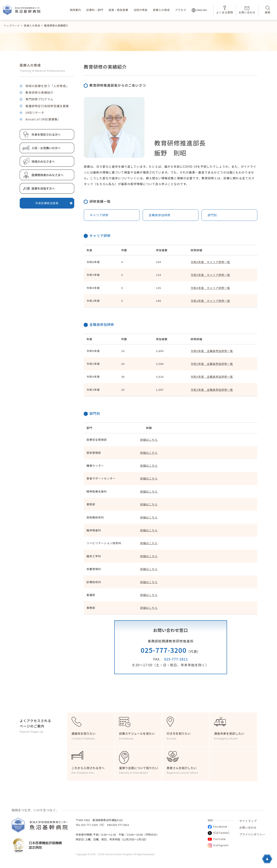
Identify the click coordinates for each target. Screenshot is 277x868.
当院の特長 (141, 10)
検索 (268, 10)
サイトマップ (248, 821)
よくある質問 (225, 10)
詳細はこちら (149, 466)
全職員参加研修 (160, 215)
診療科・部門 (95, 10)
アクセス (180, 10)
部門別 (212, 215)
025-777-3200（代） (93, 825)
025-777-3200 (163, 650)
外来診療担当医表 (54, 203)
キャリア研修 (99, 215)
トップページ (12, 25)
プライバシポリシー (252, 834)
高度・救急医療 (118, 10)
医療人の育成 (161, 10)
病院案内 (75, 10)
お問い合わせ (247, 10)
